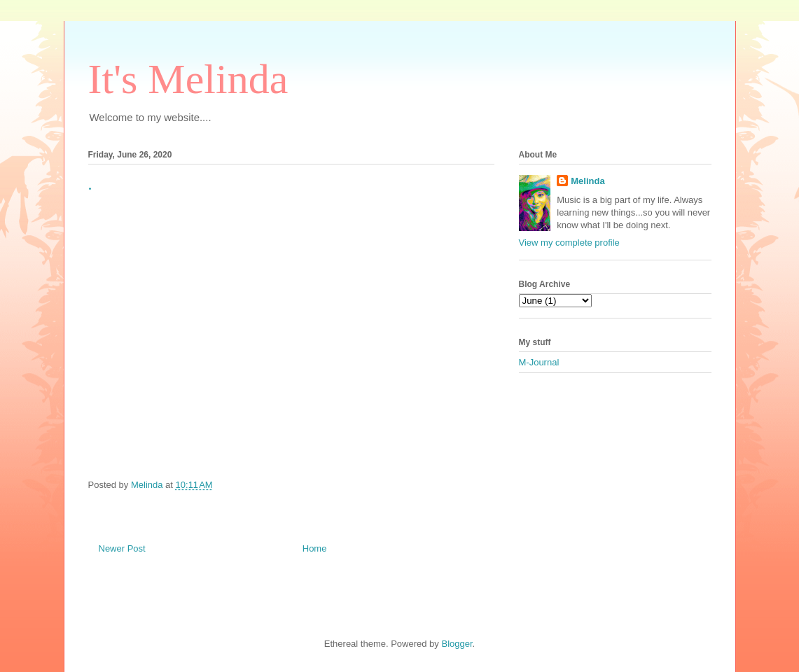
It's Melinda (188, 79)
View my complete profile (569, 243)
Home (315, 548)
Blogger (457, 644)
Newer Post (122, 548)
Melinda (588, 181)
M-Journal (539, 362)
